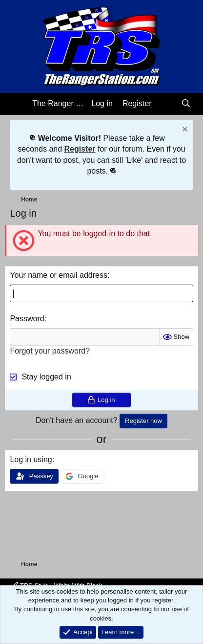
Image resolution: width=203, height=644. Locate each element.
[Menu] (18, 104)
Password (27, 319)
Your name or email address (59, 275)
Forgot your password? (50, 351)
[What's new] (166, 104)
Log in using (31, 459)
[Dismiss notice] (184, 130)
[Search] (186, 104)
